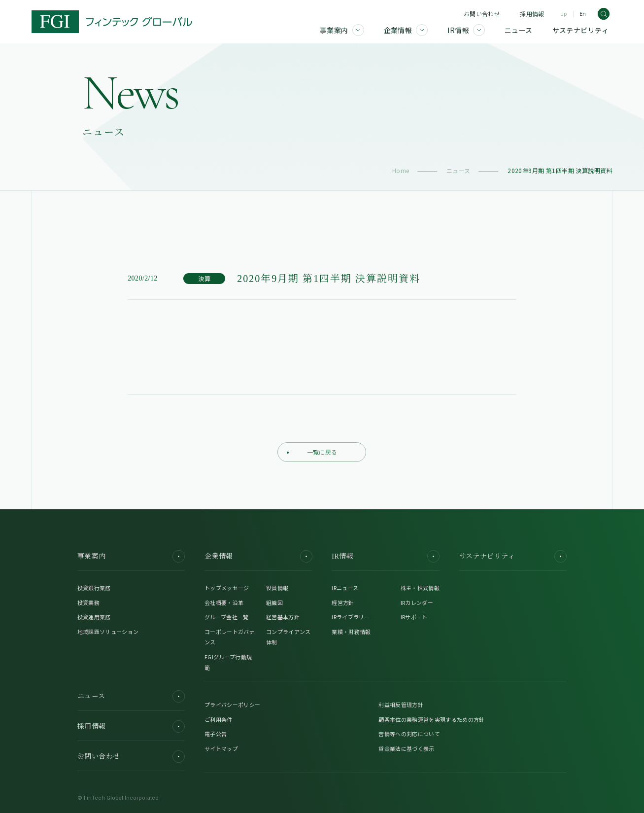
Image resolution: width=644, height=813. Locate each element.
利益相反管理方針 (401, 705)
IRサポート (414, 617)
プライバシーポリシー (232, 705)
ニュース (458, 170)
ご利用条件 (219, 719)
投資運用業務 (94, 617)
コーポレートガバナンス (230, 637)
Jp (564, 14)
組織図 (274, 602)
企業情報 (258, 556)
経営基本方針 (283, 617)
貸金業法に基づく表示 (406, 748)
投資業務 (88, 602)
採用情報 (532, 14)
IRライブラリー (351, 617)
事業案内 (131, 556)
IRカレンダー (417, 602)
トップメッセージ (227, 588)
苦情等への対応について (409, 734)
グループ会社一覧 (227, 617)
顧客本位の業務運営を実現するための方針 (431, 719)
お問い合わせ (482, 14)
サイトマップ (221, 748)
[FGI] (112, 22)
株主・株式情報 (420, 588)
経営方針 (343, 602)
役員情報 (277, 588)
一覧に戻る (312, 452)
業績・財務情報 (351, 632)
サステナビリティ (513, 556)
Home (401, 170)
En (583, 14)
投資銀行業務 (94, 588)
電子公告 (216, 734)
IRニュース (345, 588)
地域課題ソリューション (108, 632)
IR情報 (386, 556)
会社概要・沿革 (224, 602)
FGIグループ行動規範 (228, 662)
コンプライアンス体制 (288, 637)
